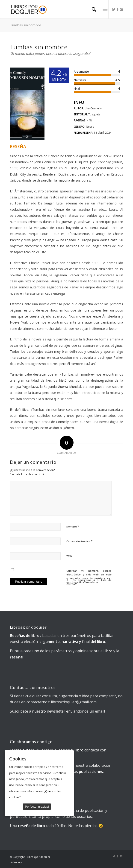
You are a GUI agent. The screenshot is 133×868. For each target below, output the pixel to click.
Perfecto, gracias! (37, 806)
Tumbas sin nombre (25, 25)
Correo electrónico (79, 541)
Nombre (73, 526)
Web (69, 556)
